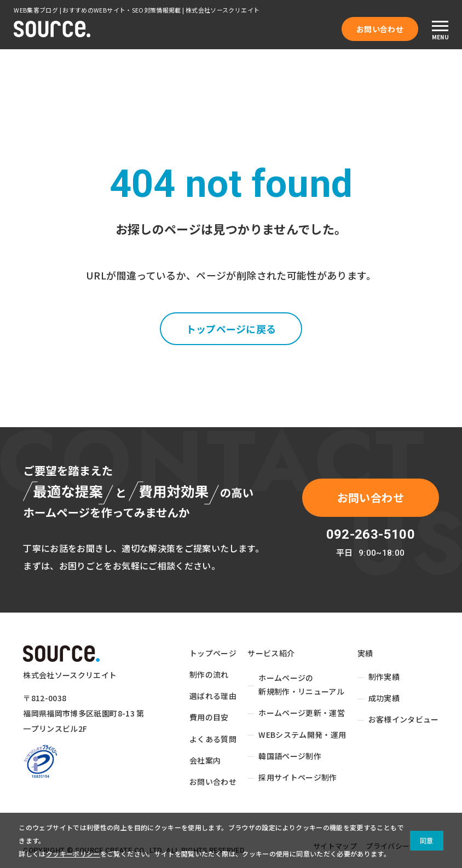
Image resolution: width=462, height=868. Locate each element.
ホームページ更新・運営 (302, 713)
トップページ (213, 653)
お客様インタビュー (404, 720)
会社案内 (205, 760)
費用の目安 (209, 718)
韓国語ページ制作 (290, 756)
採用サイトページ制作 (298, 777)
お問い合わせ (380, 29)
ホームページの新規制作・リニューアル (301, 685)
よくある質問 (213, 739)
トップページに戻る (231, 329)
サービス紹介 (271, 653)
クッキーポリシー (73, 854)
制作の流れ (209, 674)
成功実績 (384, 698)
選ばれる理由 (213, 696)
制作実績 (384, 677)
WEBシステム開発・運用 (302, 735)
